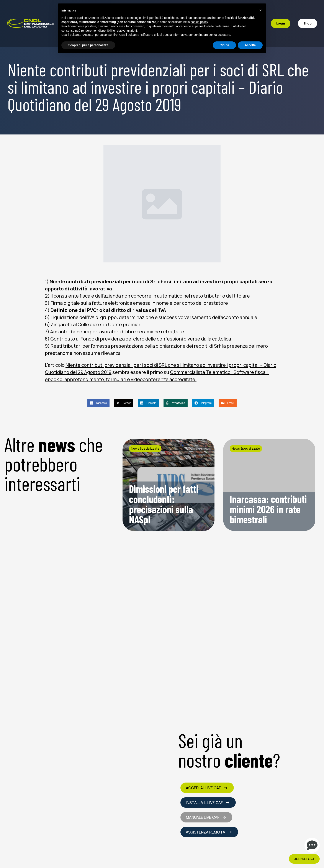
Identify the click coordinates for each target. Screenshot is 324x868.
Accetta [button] (250, 45)
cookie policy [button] (199, 22)
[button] (260, 10)
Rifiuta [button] (224, 45)
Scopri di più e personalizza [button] (88, 45)
